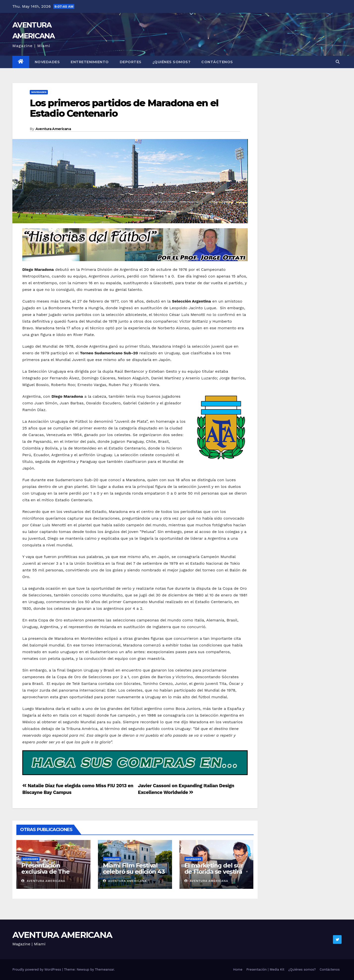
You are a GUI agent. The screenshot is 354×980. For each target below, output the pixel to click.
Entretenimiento (90, 62)
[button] (338, 62)
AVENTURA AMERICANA (62, 935)
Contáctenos (217, 62)
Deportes (131, 62)
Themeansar (104, 969)
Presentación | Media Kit (265, 969)
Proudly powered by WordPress (37, 969)
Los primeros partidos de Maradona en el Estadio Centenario (124, 108)
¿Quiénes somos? (172, 62)
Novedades (47, 62)
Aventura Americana (53, 129)
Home (238, 969)
